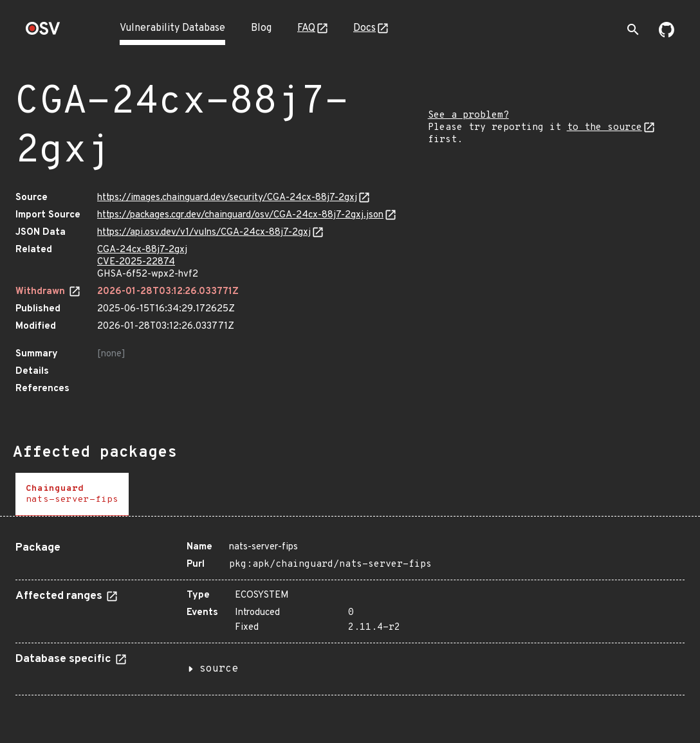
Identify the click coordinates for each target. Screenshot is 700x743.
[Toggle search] (633, 30)
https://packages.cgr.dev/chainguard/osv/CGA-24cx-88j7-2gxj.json (240, 215)
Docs (364, 28)
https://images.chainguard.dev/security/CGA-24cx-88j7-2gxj (227, 198)
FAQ (306, 28)
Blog (261, 28)
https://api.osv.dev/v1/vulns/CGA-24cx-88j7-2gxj (204, 233)
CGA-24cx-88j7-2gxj (142, 250)
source (219, 669)
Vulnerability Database (172, 28)
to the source (604, 128)
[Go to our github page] (667, 35)
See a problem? (468, 115)
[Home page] (43, 32)
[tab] (72, 494)
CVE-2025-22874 (136, 262)
